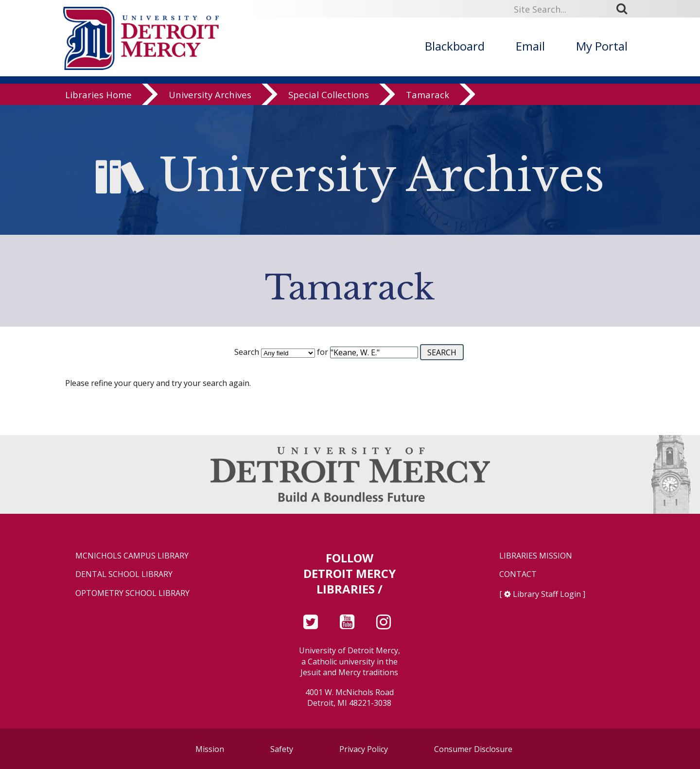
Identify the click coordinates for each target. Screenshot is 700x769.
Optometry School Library (132, 593)
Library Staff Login (547, 594)
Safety (282, 749)
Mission (210, 749)
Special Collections (329, 95)
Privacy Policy (364, 749)
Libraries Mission (536, 556)
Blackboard (455, 46)
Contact (518, 574)
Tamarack (428, 95)
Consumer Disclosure (473, 749)
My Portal (602, 46)
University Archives (210, 95)
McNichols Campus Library (132, 556)
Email (530, 46)
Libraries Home (98, 95)
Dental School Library (124, 574)
